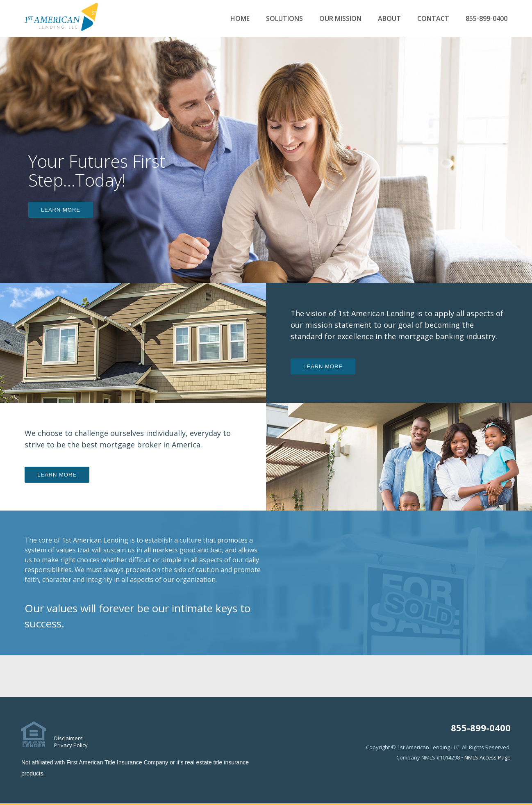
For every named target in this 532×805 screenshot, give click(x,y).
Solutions (284, 19)
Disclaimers (68, 738)
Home (240, 19)
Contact (433, 19)
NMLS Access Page (488, 757)
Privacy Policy (71, 745)
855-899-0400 (487, 19)
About (389, 19)
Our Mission (340, 19)
